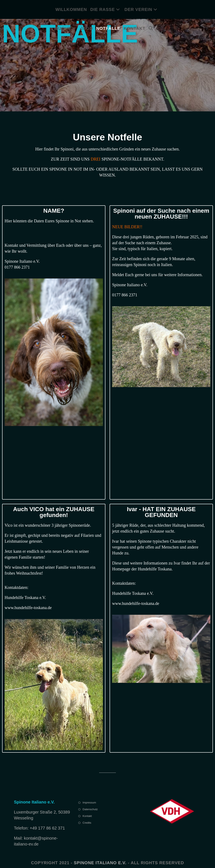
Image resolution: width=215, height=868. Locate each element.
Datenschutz (90, 809)
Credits (87, 823)
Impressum (89, 803)
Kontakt (87, 816)
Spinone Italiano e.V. (100, 863)
